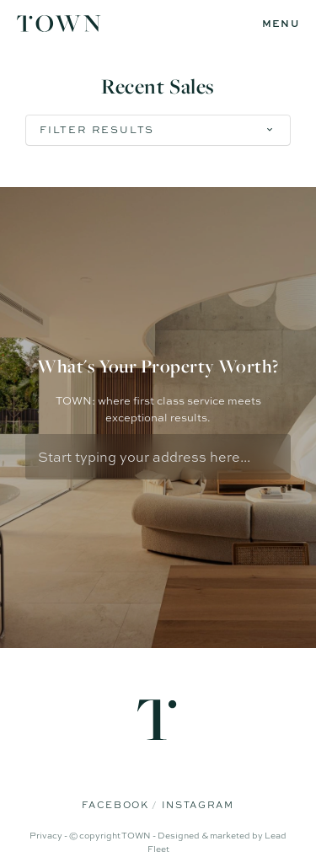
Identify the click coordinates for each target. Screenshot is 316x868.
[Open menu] (281, 24)
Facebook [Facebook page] (117, 805)
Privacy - (49, 835)
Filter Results (97, 130)
